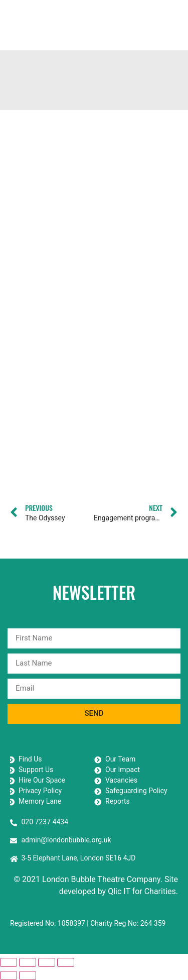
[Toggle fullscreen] (28, 962)
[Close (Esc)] (66, 962)
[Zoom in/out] (9, 962)
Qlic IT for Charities (142, 891)
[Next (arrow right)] (28, 975)
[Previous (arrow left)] (9, 975)
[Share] (47, 962)
